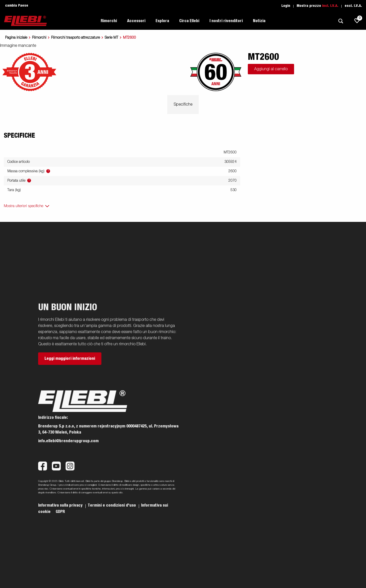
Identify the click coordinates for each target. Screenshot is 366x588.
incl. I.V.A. (330, 6)
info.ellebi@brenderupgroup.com (68, 441)
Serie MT (111, 38)
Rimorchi (109, 21)
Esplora (162, 21)
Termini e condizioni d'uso (112, 505)
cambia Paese (17, 6)
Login (286, 6)
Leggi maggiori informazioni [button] (70, 358)
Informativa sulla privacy (61, 505)
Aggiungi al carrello (271, 69)
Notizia (259, 21)
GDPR (60, 512)
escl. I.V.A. (353, 6)
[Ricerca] (341, 21)
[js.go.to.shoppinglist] (357, 21)
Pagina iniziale (16, 38)
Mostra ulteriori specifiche (24, 206)
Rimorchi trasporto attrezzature (75, 38)
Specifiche (183, 105)
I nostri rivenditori (226, 21)
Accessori (136, 21)
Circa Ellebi (189, 21)
